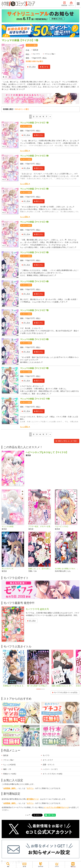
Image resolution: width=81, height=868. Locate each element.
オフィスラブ (48, 760)
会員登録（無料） (10, 788)
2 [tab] (43, 689)
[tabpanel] (14, 668)
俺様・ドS (7, 769)
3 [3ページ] (37, 117)
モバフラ (36, 54)
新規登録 (64, 4)
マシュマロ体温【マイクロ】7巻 (34, 310)
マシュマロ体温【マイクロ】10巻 (35, 399)
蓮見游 (36, 50)
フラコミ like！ (50, 54)
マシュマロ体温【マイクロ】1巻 (34, 123)
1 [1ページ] (30, 117)
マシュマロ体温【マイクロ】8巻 (34, 339)
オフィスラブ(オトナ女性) (53, 774)
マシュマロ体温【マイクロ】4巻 (34, 222)
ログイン (71, 4)
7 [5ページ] (46, 117)
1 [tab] (38, 689)
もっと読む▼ (25, 151)
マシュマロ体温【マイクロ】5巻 (34, 252)
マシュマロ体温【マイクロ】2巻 (34, 156)
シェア (28, 815)
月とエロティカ (8, 569)
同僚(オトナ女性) (10, 774)
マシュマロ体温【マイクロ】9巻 (34, 368)
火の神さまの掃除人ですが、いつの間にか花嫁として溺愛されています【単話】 (67, 569)
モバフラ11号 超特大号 (37, 609)
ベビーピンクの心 (62, 526)
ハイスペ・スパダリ (50, 769)
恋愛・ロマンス (49, 765)
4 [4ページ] (40, 117)
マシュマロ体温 (8, 526)
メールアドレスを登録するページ (56, 807)
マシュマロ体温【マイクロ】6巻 (34, 281)
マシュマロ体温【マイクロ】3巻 (34, 189)
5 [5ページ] (43, 117)
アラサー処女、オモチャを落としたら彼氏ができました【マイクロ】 (41, 526)
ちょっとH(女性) (9, 765)
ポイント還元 (32, 45)
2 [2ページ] (34, 117)
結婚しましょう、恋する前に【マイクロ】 (41, 569)
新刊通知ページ (33, 799)
